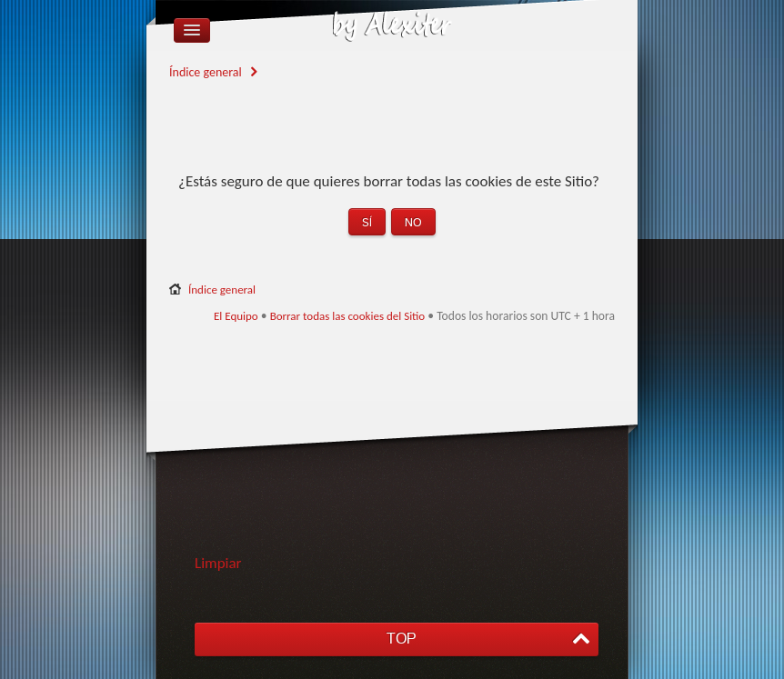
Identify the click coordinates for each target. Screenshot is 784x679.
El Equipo (236, 316)
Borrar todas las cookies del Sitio (348, 316)
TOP (401, 639)
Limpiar (218, 563)
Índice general (206, 72)
